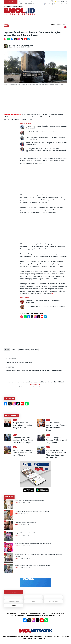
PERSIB (33, 601)
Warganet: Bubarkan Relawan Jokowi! (26, 533)
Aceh (4, 636)
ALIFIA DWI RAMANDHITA (24, 45)
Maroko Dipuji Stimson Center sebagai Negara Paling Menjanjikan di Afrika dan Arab (34, 370)
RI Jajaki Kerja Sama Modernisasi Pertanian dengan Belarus (22, 425)
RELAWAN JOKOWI (53, 601)
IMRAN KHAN (34, 350)
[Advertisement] (35, 99)
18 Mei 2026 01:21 (24, 535)
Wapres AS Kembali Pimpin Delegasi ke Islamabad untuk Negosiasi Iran (47, 144)
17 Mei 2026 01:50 (25, 567)
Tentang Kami (12, 613)
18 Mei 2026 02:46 (25, 524)
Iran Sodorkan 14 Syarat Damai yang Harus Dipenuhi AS (46, 132)
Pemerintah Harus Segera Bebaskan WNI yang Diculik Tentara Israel (32, 3)
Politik (16, 503)
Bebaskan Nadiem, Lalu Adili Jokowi (26, 522)
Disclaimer (23, 613)
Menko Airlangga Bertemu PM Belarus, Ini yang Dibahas (56, 440)
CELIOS (14, 605)
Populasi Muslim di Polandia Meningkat (19, 362)
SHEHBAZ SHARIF (24, 350)
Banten (56, 636)
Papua (46, 639)
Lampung (49, 636)
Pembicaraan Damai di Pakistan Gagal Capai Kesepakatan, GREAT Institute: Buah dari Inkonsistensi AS (46, 150)
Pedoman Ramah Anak (56, 613)
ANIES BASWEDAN (33, 597)
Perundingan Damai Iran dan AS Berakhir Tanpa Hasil (45, 306)
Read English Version (59, 24)
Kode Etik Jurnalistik (17, 616)
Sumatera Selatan (37, 636)
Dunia (6, 26)
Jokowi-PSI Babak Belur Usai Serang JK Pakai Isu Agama (32, 511)
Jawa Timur (38, 639)
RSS (60, 616)
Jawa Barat (65, 636)
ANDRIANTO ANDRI (14, 597)
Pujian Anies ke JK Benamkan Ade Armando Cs (29, 501)
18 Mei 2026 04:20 (25, 503)
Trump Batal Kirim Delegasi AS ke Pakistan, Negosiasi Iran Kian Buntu (45, 138)
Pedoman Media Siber (38, 613)
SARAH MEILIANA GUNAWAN (35, 313)
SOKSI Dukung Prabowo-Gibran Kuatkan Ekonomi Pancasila (33, 544)
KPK (53, 597)
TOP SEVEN (9, 497)
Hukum (17, 558)
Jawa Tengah (27, 639)
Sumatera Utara (14, 636)
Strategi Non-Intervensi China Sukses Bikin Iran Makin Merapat (23, 453)
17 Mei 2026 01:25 (24, 514)
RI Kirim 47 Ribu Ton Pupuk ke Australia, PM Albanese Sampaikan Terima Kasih (56, 454)
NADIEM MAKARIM (14, 601)
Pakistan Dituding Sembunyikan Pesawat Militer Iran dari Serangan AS (46, 127)
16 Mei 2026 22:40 (25, 546)
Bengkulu (25, 636)
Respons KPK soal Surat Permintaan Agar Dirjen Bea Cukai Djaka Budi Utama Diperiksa (39, 555)
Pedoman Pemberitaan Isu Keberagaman (41, 616)
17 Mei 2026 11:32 (25, 558)
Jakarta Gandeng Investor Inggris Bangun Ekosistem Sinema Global (56, 426)
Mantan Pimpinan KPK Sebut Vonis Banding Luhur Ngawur (33, 565)
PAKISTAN (15, 350)
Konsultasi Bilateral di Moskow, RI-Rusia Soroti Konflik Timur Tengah (23, 440)
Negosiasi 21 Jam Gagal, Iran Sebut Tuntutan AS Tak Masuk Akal (45, 301)
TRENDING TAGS (14, 592)
